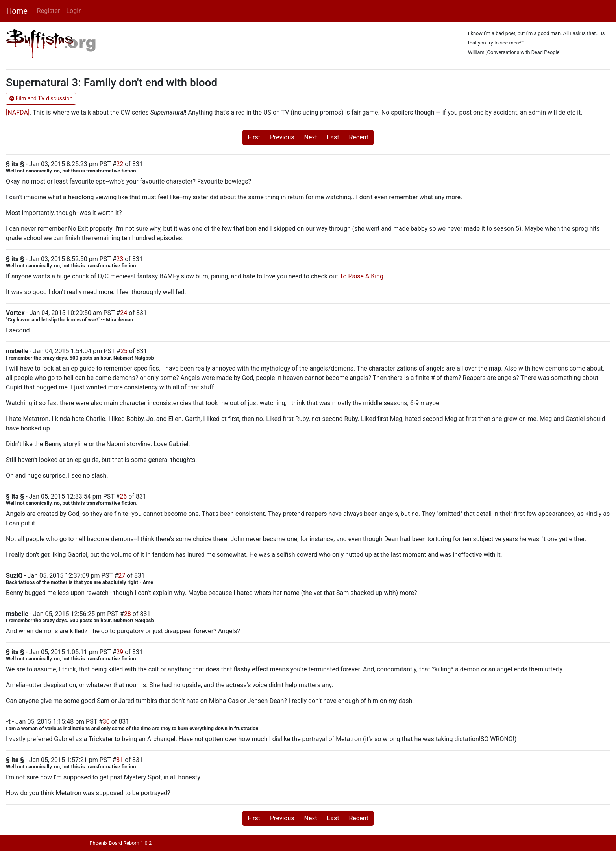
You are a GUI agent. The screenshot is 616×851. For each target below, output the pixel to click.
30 (106, 722)
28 (128, 614)
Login (74, 11)
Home (17, 11)
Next (311, 137)
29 (120, 652)
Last (333, 137)
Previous (282, 137)
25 (124, 351)
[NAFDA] (18, 112)
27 (122, 576)
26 (123, 496)
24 (124, 313)
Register (49, 11)
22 (120, 164)
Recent (358, 137)
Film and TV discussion (41, 98)
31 (120, 760)
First (254, 137)
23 (120, 259)
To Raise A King (362, 276)
